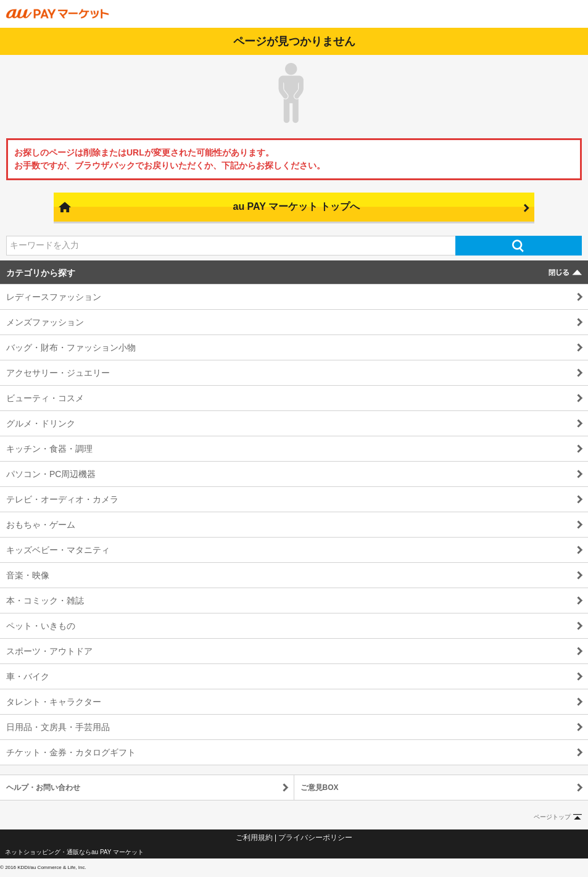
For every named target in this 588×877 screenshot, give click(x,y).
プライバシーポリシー (315, 838)
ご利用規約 (254, 838)
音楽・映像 (28, 575)
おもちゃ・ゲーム (41, 525)
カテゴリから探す (41, 273)
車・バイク (28, 676)
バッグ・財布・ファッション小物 (71, 347)
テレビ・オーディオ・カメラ (62, 499)
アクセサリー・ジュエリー (58, 373)
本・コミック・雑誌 (45, 601)
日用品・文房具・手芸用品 (58, 727)
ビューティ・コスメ (45, 398)
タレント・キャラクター (54, 702)
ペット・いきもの (41, 626)
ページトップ (552, 817)
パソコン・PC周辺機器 (51, 474)
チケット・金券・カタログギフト (71, 752)
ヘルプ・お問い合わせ (43, 788)
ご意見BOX (320, 788)
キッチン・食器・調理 (49, 449)
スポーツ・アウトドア (49, 651)
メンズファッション (45, 322)
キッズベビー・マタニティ (58, 550)
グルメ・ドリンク (41, 423)
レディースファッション (54, 297)
